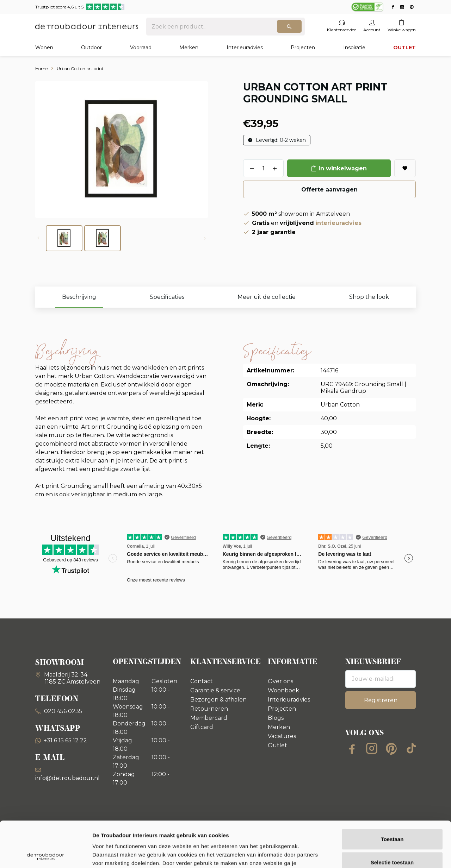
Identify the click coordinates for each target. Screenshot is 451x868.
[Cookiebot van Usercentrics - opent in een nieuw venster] (46, 854)
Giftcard (202, 727)
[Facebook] (352, 748)
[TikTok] (411, 748)
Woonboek (283, 690)
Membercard (209, 718)
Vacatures (282, 736)
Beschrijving (79, 297)
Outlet (277, 745)
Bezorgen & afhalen (218, 700)
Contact (202, 681)
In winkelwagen (343, 168)
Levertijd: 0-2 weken (280, 140)
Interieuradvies (245, 48)
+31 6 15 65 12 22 (61, 740)
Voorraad (141, 48)
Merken (189, 48)
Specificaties (167, 297)
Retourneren (209, 709)
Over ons (280, 681)
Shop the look (369, 297)
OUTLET (404, 48)
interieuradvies (338, 223)
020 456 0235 (62, 711)
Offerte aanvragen (329, 190)
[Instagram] (372, 748)
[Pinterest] (391, 748)
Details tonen (381, 854)
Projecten (303, 48)
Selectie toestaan (392, 816)
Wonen (44, 48)
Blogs (276, 718)
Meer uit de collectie (267, 297)
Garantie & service (215, 690)
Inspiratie (354, 48)
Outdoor (91, 48)
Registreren (381, 700)
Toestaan (392, 793)
